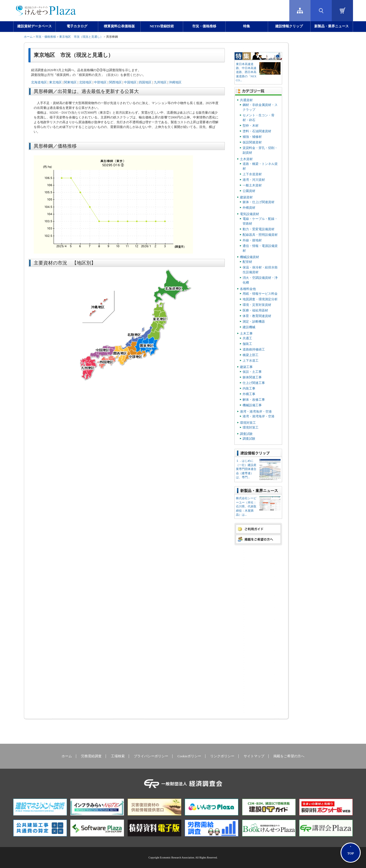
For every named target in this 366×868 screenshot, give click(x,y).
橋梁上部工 (251, 355)
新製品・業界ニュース (331, 26)
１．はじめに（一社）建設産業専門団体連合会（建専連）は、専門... (246, 469)
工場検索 (118, 756)
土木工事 (246, 333)
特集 (247, 26)
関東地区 (70, 82)
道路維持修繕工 (254, 349)
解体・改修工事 (254, 400)
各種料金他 (248, 289)
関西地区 (115, 82)
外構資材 (249, 208)
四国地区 (145, 82)
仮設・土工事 (252, 372)
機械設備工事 (252, 405)
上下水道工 (251, 361)
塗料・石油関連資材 (257, 131)
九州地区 (160, 82)
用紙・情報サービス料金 (260, 294)
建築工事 (246, 367)
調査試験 (246, 434)
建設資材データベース (35, 26)
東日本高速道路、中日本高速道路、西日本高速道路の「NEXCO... (246, 72)
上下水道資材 (252, 174)
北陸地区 (85, 82)
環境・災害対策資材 (257, 305)
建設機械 (249, 327)
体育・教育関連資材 (257, 316)
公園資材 (249, 191)
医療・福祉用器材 (255, 310)
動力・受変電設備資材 (259, 229)
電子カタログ (77, 26)
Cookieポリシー (189, 756)
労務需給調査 (91, 756)
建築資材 (246, 197)
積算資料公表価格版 (119, 26)
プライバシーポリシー (151, 756)
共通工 (247, 338)
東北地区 (55, 82)
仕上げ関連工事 (254, 383)
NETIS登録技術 (162, 26)
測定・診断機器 (254, 322)
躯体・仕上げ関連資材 (259, 202)
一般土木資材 (252, 185)
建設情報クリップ (289, 26)
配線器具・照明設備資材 (260, 235)
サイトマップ (254, 756)
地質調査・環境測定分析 (260, 299)
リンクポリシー (222, 756)
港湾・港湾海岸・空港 (256, 412)
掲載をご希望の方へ (289, 756)
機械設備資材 (249, 257)
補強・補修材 (252, 137)
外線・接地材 (252, 240)
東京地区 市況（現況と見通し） (81, 37)
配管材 (247, 262)
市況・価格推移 (204, 26)
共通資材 (246, 100)
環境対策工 (248, 423)
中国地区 (130, 82)
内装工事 (249, 388)
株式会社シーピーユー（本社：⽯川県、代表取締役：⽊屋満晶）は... (246, 506)
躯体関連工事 (252, 377)
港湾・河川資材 (254, 180)
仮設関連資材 (252, 142)
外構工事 (249, 394)
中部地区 (100, 82)
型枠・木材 (251, 126)
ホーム (28, 37)
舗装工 (247, 344)
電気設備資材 (249, 214)
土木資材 (246, 159)
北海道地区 (39, 82)
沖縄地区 (175, 82)
